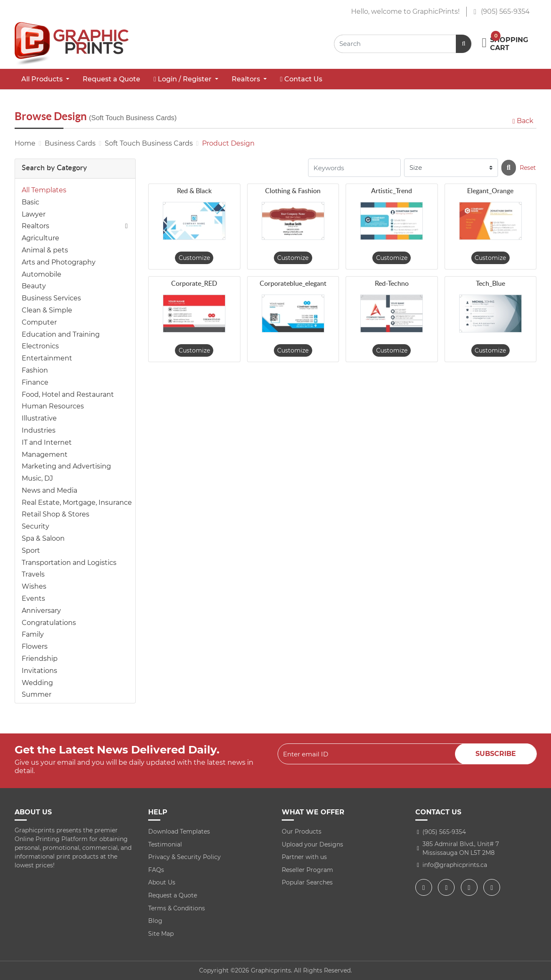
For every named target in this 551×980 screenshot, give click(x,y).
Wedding (37, 683)
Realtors (35, 226)
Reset (528, 168)
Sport (31, 550)
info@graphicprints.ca (455, 865)
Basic (30, 202)
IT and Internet (47, 442)
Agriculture (40, 238)
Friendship (40, 659)
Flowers (35, 646)
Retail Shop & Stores (56, 514)
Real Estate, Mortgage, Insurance (77, 503)
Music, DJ (37, 478)
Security (35, 526)
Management (45, 455)
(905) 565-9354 (502, 11)
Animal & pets (45, 250)
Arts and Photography (59, 262)
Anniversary (41, 611)
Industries (39, 430)
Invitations (39, 671)
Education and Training (61, 334)
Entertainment (47, 358)
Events (33, 598)
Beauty (34, 286)
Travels (33, 574)
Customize (194, 258)
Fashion (35, 370)
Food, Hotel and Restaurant (68, 394)
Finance (35, 382)
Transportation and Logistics (69, 563)
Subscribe (496, 754)
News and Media (49, 490)
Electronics (40, 346)
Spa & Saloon (43, 538)
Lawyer (34, 214)
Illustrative (39, 418)
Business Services (51, 298)
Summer (37, 694)
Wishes (34, 586)
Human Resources (53, 406)
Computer (39, 322)
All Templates (44, 190)
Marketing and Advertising (66, 466)
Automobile (42, 274)
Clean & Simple (47, 310)
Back (522, 121)
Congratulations (49, 623)
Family (33, 634)
